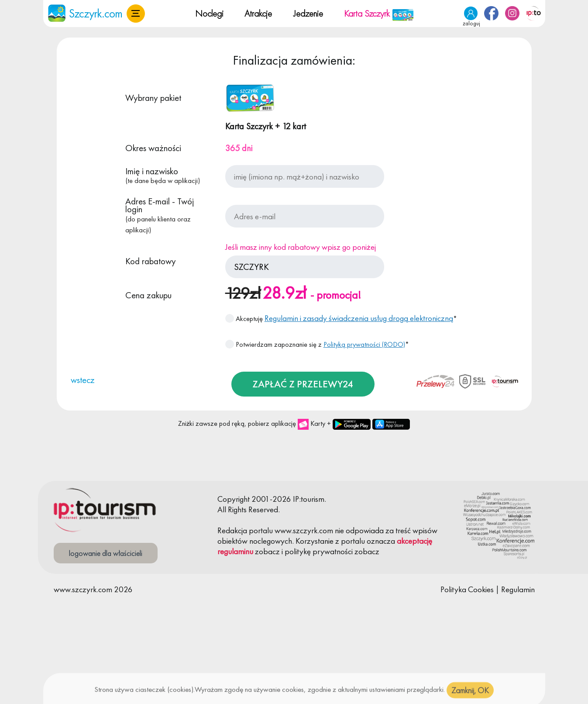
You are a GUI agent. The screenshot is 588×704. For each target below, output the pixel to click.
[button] (136, 14)
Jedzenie (308, 13)
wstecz (83, 380)
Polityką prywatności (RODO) (364, 344)
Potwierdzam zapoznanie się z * (317, 344)
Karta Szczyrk (379, 13)
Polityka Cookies (467, 589)
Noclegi (209, 13)
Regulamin (518, 589)
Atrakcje (258, 13)
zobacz (267, 551)
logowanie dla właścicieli (106, 553)
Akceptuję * (341, 318)
